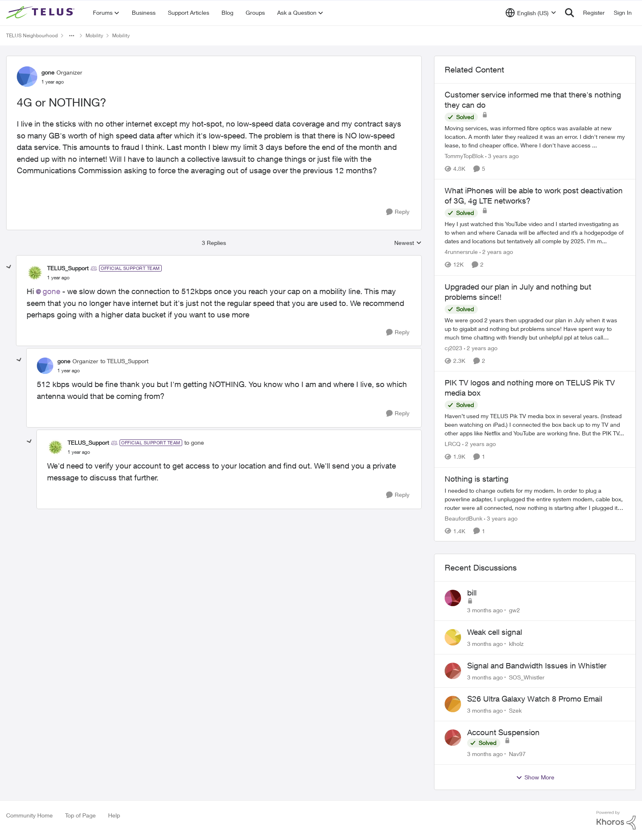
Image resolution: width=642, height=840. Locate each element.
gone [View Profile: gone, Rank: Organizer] (48, 72)
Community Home (29, 815)
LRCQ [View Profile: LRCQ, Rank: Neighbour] (453, 444)
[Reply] (398, 212)
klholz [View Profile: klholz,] (516, 644)
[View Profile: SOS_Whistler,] (453, 671)
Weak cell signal (495, 632)
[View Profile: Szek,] (453, 704)
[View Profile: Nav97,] (453, 738)
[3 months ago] (485, 610)
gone (51, 291)
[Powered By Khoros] (616, 820)
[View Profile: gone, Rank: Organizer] (27, 77)
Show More (535, 777)
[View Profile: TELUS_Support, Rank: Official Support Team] (35, 273)
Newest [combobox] (408, 243)
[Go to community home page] (41, 13)
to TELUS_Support (124, 361)
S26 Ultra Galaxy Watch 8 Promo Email (535, 699)
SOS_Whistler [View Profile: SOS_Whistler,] (527, 677)
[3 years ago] (502, 156)
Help (114, 815)
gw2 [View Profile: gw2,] (514, 610)
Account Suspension (503, 732)
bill (472, 593)
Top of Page (80, 815)
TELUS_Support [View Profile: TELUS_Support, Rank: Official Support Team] (68, 268)
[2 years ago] (496, 252)
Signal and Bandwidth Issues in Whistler (537, 666)
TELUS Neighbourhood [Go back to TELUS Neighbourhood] (32, 35)
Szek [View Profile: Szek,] (515, 710)
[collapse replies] (9, 267)
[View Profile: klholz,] (453, 637)
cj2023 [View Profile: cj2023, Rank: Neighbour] (453, 348)
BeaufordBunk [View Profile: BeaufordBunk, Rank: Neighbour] (463, 518)
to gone (194, 443)
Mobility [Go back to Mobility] (94, 35)
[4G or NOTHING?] (58, 278)
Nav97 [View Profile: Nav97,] (517, 754)
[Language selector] (531, 13)
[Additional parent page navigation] (72, 36)
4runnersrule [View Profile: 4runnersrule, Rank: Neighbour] (461, 252)
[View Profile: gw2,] (453, 598)
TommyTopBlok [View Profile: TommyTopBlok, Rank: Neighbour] (464, 156)
